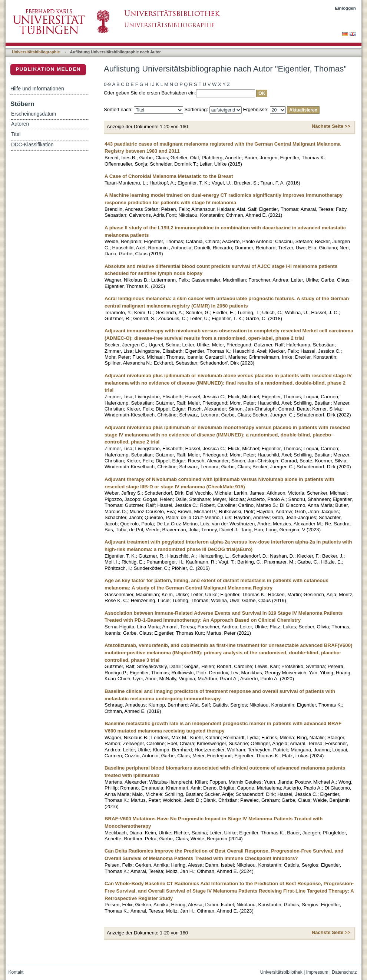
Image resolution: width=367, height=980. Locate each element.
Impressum (317, 972)
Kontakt (16, 972)
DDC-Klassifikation (32, 145)
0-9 (107, 84)
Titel (16, 134)
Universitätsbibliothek (281, 972)
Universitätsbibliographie (36, 52)
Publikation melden (48, 69)
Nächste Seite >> (331, 126)
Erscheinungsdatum (34, 114)
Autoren (20, 124)
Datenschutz (344, 972)
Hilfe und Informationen (37, 89)
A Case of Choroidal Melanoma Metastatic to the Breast (169, 176)
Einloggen (346, 8)
